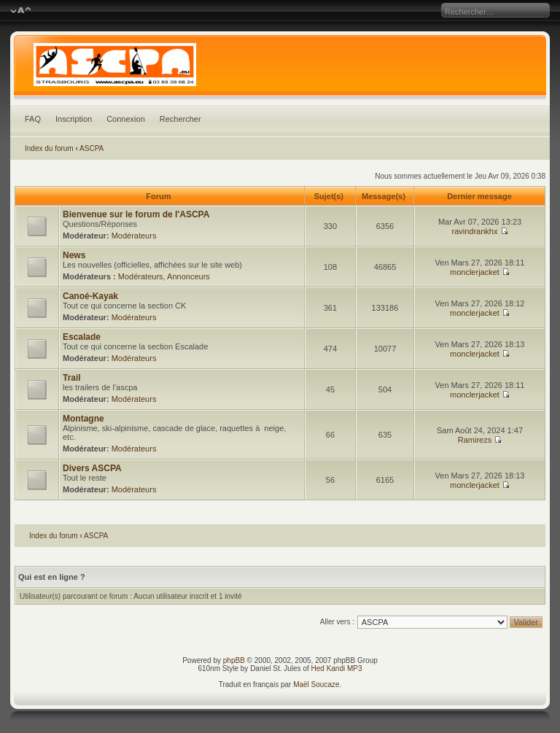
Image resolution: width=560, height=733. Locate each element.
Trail (72, 378)
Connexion (126, 119)
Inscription (74, 119)
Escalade (82, 337)
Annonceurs (188, 276)
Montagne (83, 419)
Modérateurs (134, 236)
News (74, 255)
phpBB (234, 660)
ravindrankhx (474, 231)
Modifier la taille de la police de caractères (21, 11)
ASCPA (92, 148)
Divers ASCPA (92, 468)
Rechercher (180, 119)
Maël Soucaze (316, 684)
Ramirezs (475, 440)
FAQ (33, 119)
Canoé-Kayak (90, 296)
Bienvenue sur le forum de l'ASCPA (136, 214)
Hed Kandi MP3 (337, 668)
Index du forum (49, 148)
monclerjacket (475, 272)
